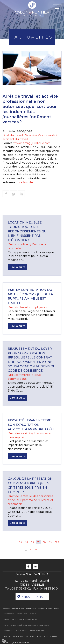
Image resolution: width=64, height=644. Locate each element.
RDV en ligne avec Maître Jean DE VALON (20, 620)
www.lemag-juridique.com (32, 143)
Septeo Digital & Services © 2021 (18, 642)
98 (44, 542)
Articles (54, 636)
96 (32, 542)
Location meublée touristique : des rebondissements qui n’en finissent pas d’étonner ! (28, 231)
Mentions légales (37, 631)
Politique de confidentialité (16, 636)
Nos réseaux (9, 614)
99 (51, 542)
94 (21, 542)
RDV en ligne (22, 614)
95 (27, 542)
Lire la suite (25, 182)
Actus (57, 608)
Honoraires (8, 631)
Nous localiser (34, 597)
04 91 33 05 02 (21, 589)
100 (57, 542)
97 (38, 542)
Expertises (31, 608)
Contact (33, 614)
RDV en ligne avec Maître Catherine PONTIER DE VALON (26, 625)
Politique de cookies (39, 636)
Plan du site (21, 631)
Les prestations (45, 608)
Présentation (18, 608)
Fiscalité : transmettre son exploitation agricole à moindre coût (31, 425)
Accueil (7, 608)
